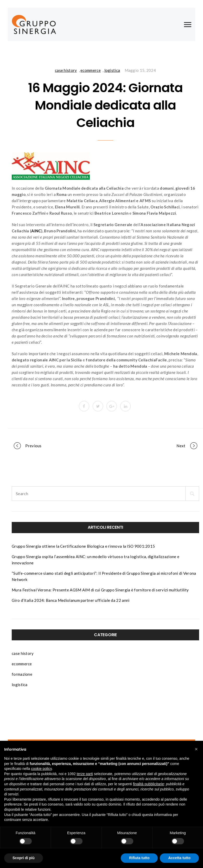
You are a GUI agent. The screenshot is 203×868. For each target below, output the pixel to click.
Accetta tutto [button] (179, 858)
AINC (36, 231)
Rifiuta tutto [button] (139, 858)
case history (66, 70)
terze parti (85, 774)
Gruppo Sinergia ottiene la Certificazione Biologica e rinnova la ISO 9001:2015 (83, 546)
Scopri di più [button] (24, 858)
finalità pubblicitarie (148, 784)
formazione (22, 674)
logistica (112, 70)
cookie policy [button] (42, 769)
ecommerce (91, 70)
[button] (196, 749)
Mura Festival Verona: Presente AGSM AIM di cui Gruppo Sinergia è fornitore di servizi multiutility (100, 590)
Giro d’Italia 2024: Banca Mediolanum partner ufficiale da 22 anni (71, 600)
